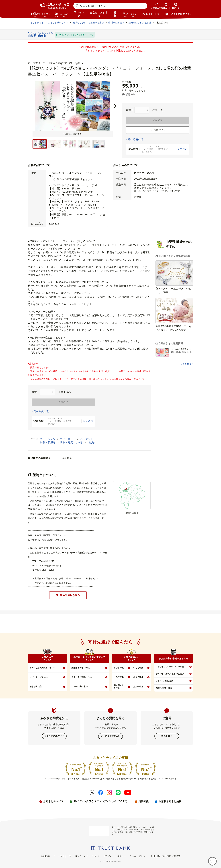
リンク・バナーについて (87, 856)
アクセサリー (68, 439)
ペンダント (87, 439)
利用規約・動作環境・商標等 (166, 856)
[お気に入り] (212, 861)
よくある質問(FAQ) (111, 736)
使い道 (131, 15)
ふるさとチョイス (53, 801)
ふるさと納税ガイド (54, 736)
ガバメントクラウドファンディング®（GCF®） (101, 801)
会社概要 (45, 856)
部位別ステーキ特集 (120, 687)
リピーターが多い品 (38, 677)
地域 (62, 15)
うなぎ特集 (119, 668)
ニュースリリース (62, 856)
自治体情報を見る (68, 595)
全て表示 (182, 149)
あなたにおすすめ (99, 14)
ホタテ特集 (138, 677)
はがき (92, 442)
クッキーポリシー (138, 856)
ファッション (48, 439)
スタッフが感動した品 (82, 677)
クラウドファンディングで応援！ (171, 667)
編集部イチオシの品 (81, 668)
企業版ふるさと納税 (170, 801)
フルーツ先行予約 (80, 687)
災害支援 (144, 801)
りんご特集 (119, 677)
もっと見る (186, 364)
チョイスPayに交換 (164, 681)
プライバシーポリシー (115, 856)
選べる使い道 (136, 139)
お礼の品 (41, 15)
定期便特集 (138, 687)
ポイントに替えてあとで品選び (170, 674)
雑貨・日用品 (48, 442)
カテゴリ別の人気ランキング (42, 668)
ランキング (79, 14)
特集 (115, 14)
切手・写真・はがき (72, 442)
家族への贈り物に (164, 688)
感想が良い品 (35, 687)
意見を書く (167, 736)
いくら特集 (138, 668)
